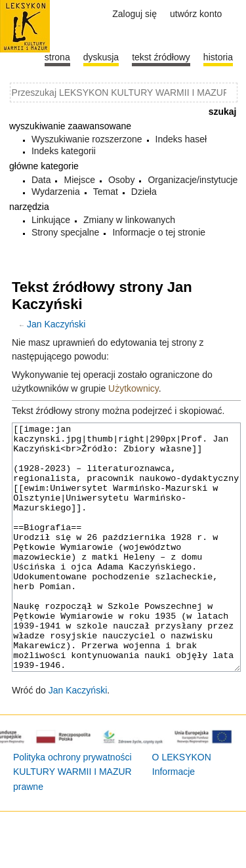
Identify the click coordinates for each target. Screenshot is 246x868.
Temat (106, 192)
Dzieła (144, 192)
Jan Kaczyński (56, 324)
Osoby (121, 180)
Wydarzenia (56, 192)
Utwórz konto (196, 14)
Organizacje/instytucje (193, 180)
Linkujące (51, 220)
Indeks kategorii (64, 151)
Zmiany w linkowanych (129, 220)
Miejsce (79, 180)
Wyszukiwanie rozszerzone (87, 139)
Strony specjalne (66, 232)
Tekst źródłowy (161, 57)
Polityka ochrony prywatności (72, 806)
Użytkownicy (133, 388)
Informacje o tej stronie (159, 232)
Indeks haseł (181, 139)
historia (218, 57)
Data (41, 180)
